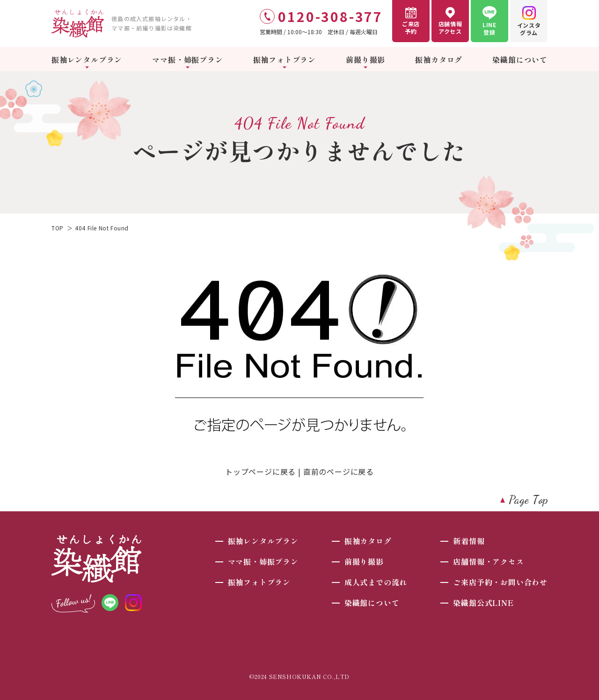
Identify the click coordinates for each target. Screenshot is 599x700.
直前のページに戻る (339, 472)
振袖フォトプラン (285, 59)
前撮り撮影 (365, 59)
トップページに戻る (260, 472)
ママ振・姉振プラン (187, 59)
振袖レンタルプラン (87, 59)
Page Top (529, 500)
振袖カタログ (439, 59)
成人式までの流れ (376, 582)
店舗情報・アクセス (488, 561)
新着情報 (469, 541)
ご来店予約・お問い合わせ (500, 582)
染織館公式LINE (483, 603)
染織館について (520, 59)
